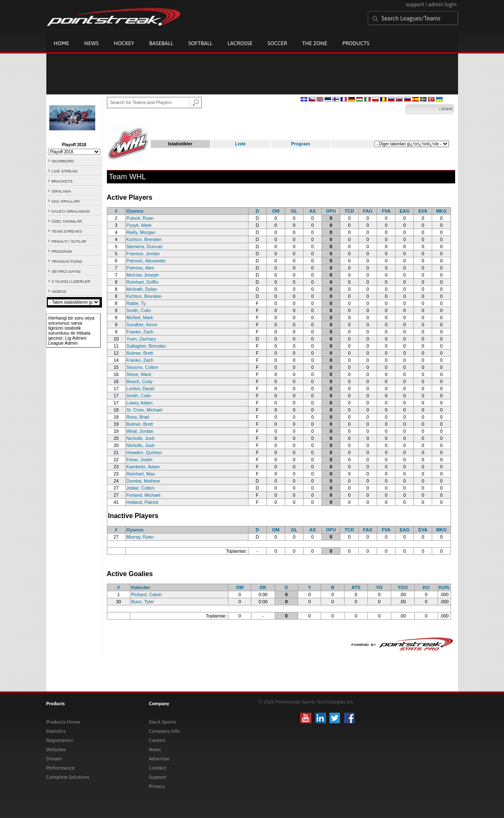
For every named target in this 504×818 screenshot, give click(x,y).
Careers (157, 740)
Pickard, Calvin (146, 594)
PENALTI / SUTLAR (69, 241)
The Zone (314, 43)
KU (426, 587)
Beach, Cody (140, 381)
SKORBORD (63, 161)
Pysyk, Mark (139, 225)
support (415, 4)
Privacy (157, 786)
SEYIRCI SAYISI (66, 272)
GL (294, 211)
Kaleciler (141, 587)
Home (62, 43)
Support (158, 777)
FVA (386, 211)
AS (313, 211)
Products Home (63, 722)
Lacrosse (240, 43)
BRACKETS (62, 181)
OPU (331, 211)
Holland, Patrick (143, 502)
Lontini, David (141, 389)
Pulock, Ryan (140, 218)
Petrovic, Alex (141, 268)
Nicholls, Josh (141, 438)
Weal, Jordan (140, 431)
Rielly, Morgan (141, 232)
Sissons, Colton (142, 367)
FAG (368, 211)
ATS (356, 587)
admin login (442, 4)
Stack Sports (163, 722)
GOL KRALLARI (66, 201)
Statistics (56, 731)
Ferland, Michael (143, 495)
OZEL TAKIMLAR (67, 221)
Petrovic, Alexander (146, 261)
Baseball (161, 43)
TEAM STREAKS (67, 231)
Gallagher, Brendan (146, 346)
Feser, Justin (139, 460)
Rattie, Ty (136, 303)
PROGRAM (62, 251)
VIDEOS (59, 292)
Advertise (159, 759)
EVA (423, 211)
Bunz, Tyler (143, 602)
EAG (405, 211)
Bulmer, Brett (140, 353)
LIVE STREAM (65, 171)
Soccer (277, 43)
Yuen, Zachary (141, 339)
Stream (54, 759)
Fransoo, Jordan (143, 254)
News (92, 43)
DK (263, 587)
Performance (61, 768)
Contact (158, 768)
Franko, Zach (140, 332)
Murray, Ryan (140, 537)
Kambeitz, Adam (143, 467)
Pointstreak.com (114, 18)
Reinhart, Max (141, 474)
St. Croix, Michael (144, 410)
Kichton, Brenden (144, 239)
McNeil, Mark (140, 318)
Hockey (124, 43)
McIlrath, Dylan (142, 289)
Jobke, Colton (141, 488)
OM (276, 211)
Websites (56, 749)
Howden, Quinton (144, 452)
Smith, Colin (139, 310)
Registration (60, 740)
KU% (444, 587)
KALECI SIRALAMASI (71, 211)
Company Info (165, 731)
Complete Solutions (68, 777)
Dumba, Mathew (143, 481)
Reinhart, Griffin (143, 282)
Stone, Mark (139, 374)
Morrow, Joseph (143, 275)
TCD (349, 211)
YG (379, 587)
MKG (441, 211)
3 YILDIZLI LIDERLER (71, 282)
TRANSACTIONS (67, 262)
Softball (200, 43)
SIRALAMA (61, 191)
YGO (403, 587)
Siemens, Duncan (145, 246)
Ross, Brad (138, 417)
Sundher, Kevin (142, 325)
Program (300, 144)
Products (356, 43)
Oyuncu (135, 211)
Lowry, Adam (140, 403)
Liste (241, 144)
